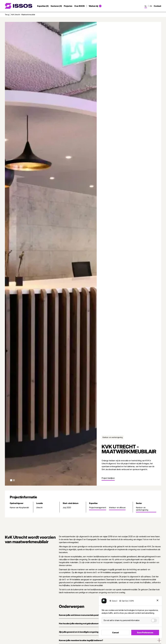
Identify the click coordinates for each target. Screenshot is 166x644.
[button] (11, 480)
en (151, 6)
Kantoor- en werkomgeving (113, 437)
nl (146, 6)
